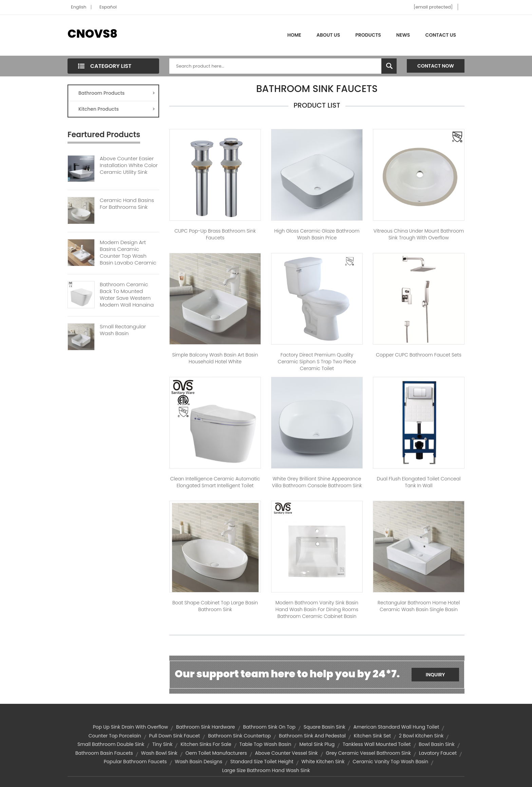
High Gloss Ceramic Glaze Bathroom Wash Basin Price (317, 234)
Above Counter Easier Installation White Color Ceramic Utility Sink (129, 165)
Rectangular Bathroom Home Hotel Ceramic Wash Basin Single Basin (419, 606)
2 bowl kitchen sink (421, 736)
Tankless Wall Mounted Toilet (377, 744)
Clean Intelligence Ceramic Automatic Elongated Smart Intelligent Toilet (215, 482)
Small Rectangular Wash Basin (123, 330)
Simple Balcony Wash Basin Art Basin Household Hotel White (215, 358)
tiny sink (162, 744)
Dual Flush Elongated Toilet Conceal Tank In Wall (419, 482)
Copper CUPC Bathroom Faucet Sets (419, 355)
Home (294, 35)
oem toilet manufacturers (216, 753)
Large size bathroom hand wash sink (266, 770)
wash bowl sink (159, 753)
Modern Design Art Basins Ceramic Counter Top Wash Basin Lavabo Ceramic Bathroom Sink (128, 256)
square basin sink (325, 727)
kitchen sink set (372, 736)
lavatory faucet (438, 753)
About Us (328, 35)
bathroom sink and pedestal (312, 736)
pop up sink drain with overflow (130, 727)
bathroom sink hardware (206, 727)
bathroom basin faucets (104, 753)
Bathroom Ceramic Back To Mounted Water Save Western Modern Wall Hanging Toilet (127, 298)
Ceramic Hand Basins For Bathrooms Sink (127, 204)
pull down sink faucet (174, 736)
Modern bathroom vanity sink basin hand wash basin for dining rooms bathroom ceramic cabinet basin (317, 609)
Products (368, 35)
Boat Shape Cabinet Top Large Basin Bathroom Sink (215, 606)
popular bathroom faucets (135, 762)
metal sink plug (317, 744)
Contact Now (436, 66)
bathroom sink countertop (239, 736)
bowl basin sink (437, 744)
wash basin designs (198, 762)
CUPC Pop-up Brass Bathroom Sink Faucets (215, 234)
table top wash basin (265, 744)
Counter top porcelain (115, 736)
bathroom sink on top (269, 727)
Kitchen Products (117, 109)
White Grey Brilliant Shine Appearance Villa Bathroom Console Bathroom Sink (317, 482)
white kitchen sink (323, 762)
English (79, 7)
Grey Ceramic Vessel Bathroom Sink (368, 753)
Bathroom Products (117, 93)
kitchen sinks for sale (206, 744)
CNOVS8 (92, 34)
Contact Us (441, 35)
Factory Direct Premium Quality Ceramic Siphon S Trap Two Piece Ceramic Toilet (317, 362)
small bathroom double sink (111, 744)
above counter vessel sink (287, 753)
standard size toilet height (262, 762)
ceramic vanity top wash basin (390, 762)
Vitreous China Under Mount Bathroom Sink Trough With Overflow (419, 234)
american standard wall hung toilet (396, 727)
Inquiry (435, 675)
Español (108, 7)
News (403, 35)
